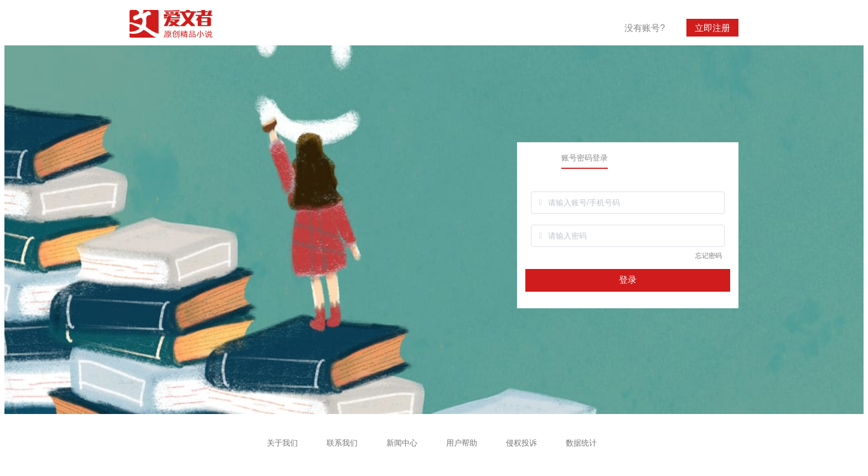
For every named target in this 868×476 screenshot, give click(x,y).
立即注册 (712, 28)
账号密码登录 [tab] (585, 158)
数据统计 (581, 443)
